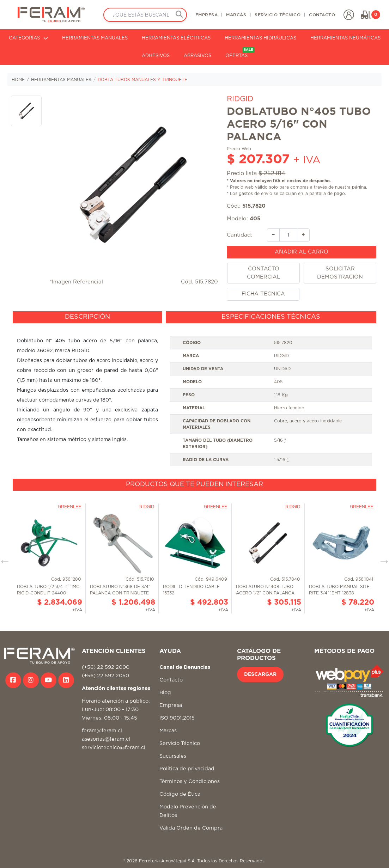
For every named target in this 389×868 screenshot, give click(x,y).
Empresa (171, 705)
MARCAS (236, 14)
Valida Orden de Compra (191, 828)
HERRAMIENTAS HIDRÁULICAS (260, 38)
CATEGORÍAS (28, 38)
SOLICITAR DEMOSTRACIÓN (340, 273)
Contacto (171, 680)
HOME (18, 80)
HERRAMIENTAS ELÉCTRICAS (176, 38)
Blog (165, 693)
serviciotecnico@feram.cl (114, 748)
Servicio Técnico (180, 743)
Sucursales (173, 756)
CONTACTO (322, 14)
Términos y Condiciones (190, 781)
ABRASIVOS (197, 56)
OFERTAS (240, 53)
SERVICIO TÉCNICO (278, 14)
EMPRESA (207, 14)
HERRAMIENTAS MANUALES (95, 38)
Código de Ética (180, 794)
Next (382, 558)
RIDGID (240, 99)
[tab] (87, 317)
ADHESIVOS (156, 56)
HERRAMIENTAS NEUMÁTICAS (345, 38)
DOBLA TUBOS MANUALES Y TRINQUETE (142, 80)
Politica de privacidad (187, 769)
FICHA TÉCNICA (263, 294)
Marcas (168, 731)
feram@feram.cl (102, 731)
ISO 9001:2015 (177, 718)
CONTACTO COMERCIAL (263, 273)
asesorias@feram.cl (106, 739)
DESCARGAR (260, 674)
